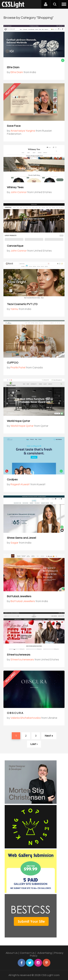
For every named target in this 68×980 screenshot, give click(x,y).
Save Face (14, 126)
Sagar (14, 543)
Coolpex (12, 479)
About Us (12, 953)
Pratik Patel (18, 368)
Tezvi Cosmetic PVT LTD (22, 304)
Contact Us (27, 953)
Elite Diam (13, 67)
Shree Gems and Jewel (21, 538)
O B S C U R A (15, 713)
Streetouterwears (19, 655)
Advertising (45, 953)
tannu (14, 309)
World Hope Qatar (18, 421)
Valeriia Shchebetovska (26, 718)
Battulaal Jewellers (19, 596)
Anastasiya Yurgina (23, 131)
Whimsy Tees (15, 187)
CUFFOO (13, 363)
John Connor (19, 192)
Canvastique (15, 246)
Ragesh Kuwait (20, 484)
